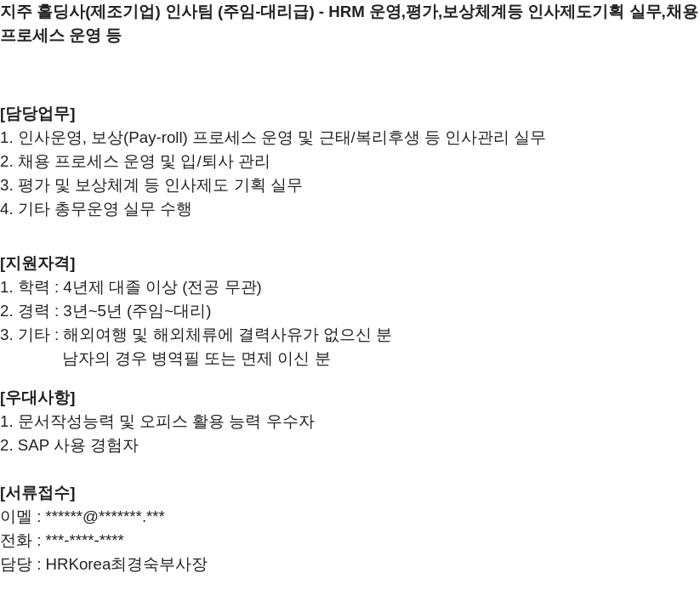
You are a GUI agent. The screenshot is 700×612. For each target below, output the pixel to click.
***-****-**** (85, 540)
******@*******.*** (105, 516)
